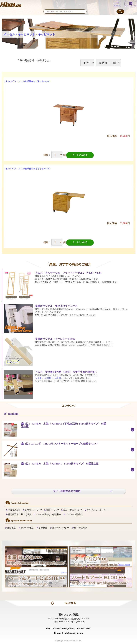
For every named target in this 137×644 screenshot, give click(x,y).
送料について (53, 510)
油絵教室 (11, 528)
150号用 (57, 378)
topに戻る (70, 603)
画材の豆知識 (81, 528)
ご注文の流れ (14, 510)
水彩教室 (43, 528)
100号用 (47, 378)
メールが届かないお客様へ (49, 514)
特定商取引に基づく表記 (20, 514)
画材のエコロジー (61, 528)
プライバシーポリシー (97, 510)
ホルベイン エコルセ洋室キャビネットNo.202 (28, 169)
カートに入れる (80, 155)
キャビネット (47, 34)
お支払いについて (34, 510)
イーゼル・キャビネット (19, 34)
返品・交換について (73, 510)
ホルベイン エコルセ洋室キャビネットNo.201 (28, 81)
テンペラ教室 (27, 528)
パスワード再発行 (74, 514)
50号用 (38, 378)
